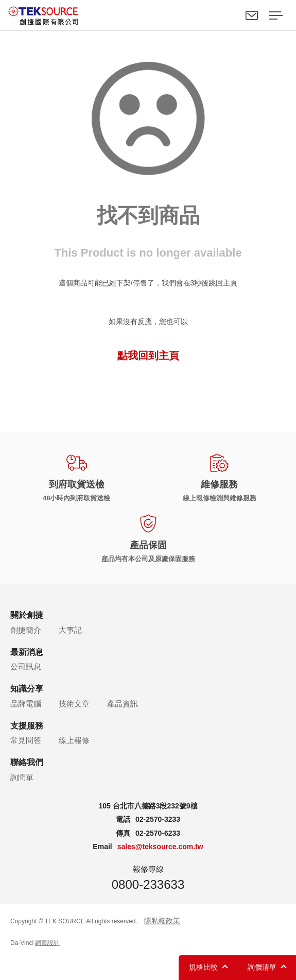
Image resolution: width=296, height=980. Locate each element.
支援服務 (27, 726)
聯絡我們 (252, 15)
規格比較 (203, 967)
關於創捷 (27, 615)
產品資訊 (123, 704)
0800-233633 (148, 884)
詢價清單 (262, 967)
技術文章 (74, 704)
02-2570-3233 (158, 819)
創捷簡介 (26, 630)
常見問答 (26, 740)
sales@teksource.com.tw (160, 847)
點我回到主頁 (148, 356)
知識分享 (27, 689)
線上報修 (74, 740)
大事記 (70, 630)
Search (228, 15)
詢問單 (22, 777)
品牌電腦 (26, 704)
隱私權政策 (162, 921)
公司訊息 (26, 666)
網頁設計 (47, 943)
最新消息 (27, 652)
